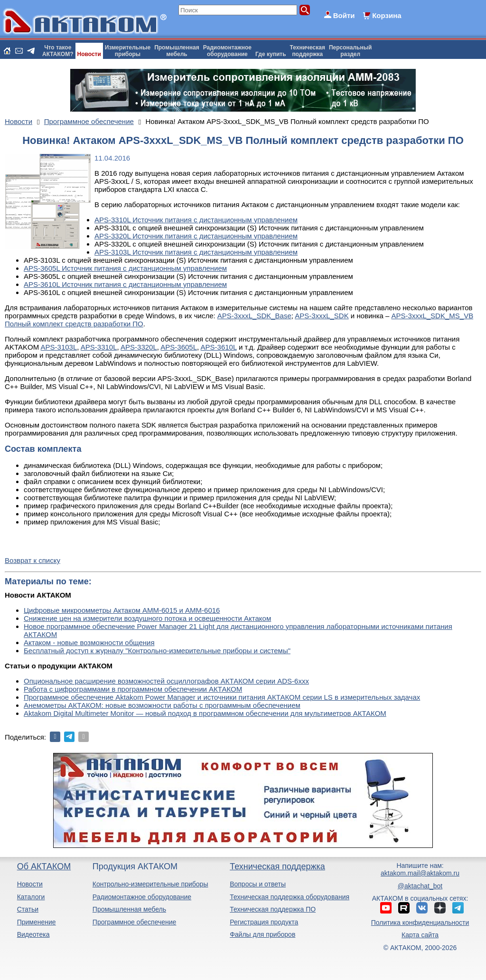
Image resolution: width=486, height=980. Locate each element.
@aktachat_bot (420, 886)
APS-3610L (219, 347)
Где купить (271, 54)
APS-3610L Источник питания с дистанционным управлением (125, 284)
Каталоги (31, 897)
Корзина (387, 15)
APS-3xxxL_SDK (322, 316)
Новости (89, 54)
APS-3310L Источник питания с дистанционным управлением (196, 220)
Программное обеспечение (135, 922)
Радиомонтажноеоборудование (227, 51)
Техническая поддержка (277, 866)
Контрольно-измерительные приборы (150, 884)
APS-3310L (99, 347)
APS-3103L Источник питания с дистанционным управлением (196, 252)
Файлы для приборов (262, 934)
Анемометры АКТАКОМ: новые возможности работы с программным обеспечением (162, 705)
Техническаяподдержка (308, 51)
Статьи (28, 909)
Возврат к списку (33, 560)
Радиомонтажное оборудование (142, 897)
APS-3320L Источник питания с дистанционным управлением (196, 236)
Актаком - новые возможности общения (89, 642)
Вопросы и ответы (258, 884)
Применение (37, 922)
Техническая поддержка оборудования (290, 897)
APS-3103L (59, 347)
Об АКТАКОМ (44, 866)
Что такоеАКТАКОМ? (58, 51)
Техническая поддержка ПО (273, 909)
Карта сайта (420, 935)
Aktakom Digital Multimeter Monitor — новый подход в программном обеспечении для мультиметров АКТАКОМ (205, 713)
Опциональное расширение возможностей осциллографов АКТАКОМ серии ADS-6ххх (166, 681)
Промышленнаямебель (177, 51)
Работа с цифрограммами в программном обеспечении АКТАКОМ (133, 689)
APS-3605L (179, 347)
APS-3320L (139, 347)
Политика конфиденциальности (420, 923)
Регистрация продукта (264, 922)
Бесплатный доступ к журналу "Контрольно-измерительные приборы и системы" (157, 651)
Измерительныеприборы (128, 51)
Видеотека (33, 934)
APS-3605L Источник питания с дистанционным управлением (125, 268)
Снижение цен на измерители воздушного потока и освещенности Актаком (147, 618)
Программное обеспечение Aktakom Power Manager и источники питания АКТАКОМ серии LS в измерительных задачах (222, 697)
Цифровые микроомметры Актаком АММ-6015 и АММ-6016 (122, 610)
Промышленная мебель (129, 909)
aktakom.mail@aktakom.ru (420, 873)
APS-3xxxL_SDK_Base (254, 316)
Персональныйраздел (350, 51)
